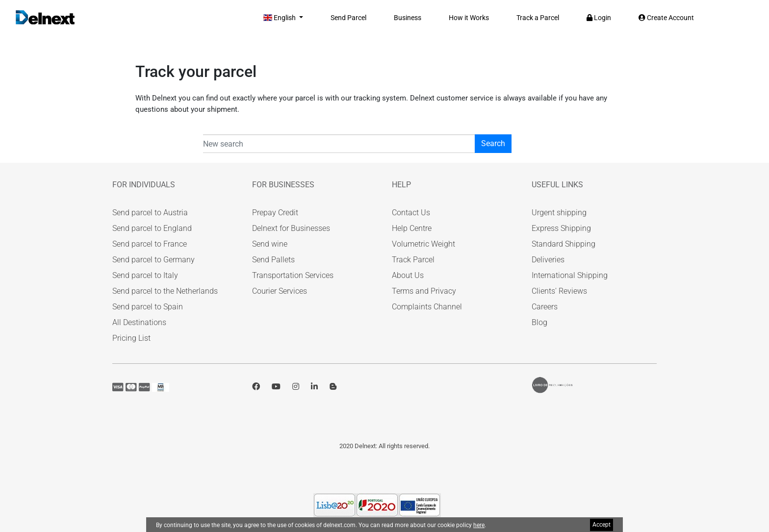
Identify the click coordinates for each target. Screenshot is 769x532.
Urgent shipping (559, 213)
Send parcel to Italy (145, 275)
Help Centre (412, 228)
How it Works (469, 18)
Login (599, 18)
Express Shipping (561, 228)
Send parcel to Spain (148, 307)
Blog (539, 322)
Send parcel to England (152, 228)
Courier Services (280, 291)
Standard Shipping (564, 244)
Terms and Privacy (424, 291)
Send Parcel (348, 18)
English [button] (281, 18)
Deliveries (548, 260)
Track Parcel (413, 260)
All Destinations (139, 322)
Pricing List (131, 338)
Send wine (270, 244)
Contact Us (411, 213)
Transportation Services (293, 275)
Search (493, 143)
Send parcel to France (150, 244)
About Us (408, 275)
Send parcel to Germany (154, 260)
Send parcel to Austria (150, 213)
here (479, 525)
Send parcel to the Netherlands (165, 291)
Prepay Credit (275, 213)
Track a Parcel (538, 18)
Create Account (666, 18)
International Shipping (570, 275)
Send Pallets (273, 260)
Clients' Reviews (559, 291)
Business (408, 18)
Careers (545, 307)
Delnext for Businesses (291, 228)
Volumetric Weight (423, 244)
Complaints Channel (427, 307)
